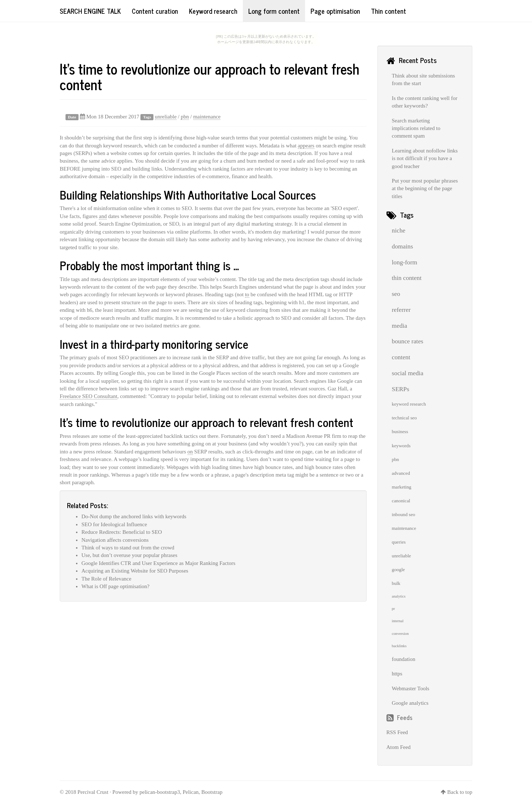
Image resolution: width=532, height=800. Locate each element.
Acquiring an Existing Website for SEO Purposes (135, 571)
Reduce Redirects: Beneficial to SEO (122, 532)
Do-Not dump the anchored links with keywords (134, 516)
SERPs (401, 389)
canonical (401, 501)
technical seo (404, 418)
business (400, 432)
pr (394, 609)
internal (398, 621)
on (190, 452)
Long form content (274, 11)
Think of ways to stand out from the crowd (128, 548)
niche (399, 231)
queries (399, 542)
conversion (400, 634)
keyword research (409, 404)
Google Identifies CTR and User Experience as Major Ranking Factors (158, 563)
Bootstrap (212, 792)
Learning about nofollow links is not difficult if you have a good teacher (425, 158)
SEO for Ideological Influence (114, 524)
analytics (399, 596)
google (398, 569)
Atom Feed (399, 747)
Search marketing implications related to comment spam (416, 128)
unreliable (166, 117)
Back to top (460, 792)
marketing (402, 487)
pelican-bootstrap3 (160, 792)
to (247, 294)
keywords (401, 446)
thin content (407, 278)
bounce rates (408, 341)
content (401, 357)
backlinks (399, 646)
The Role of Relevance (106, 579)
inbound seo (404, 514)
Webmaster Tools (411, 688)
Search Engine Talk (90, 11)
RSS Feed (397, 732)
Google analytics (410, 703)
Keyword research (213, 11)
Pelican (191, 792)
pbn (185, 117)
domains (403, 246)
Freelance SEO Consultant (88, 396)
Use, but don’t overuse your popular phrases (129, 555)
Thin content (389, 11)
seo (396, 294)
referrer (401, 310)
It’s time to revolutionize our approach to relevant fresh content (210, 76)
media (400, 326)
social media (408, 373)
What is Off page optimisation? (115, 586)
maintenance (207, 117)
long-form (405, 262)
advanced (401, 473)
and (103, 216)
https (397, 674)
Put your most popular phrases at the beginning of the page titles (425, 189)
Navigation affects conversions (115, 540)
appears (306, 146)
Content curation (155, 11)
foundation (404, 659)
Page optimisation (335, 11)
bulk (396, 583)
